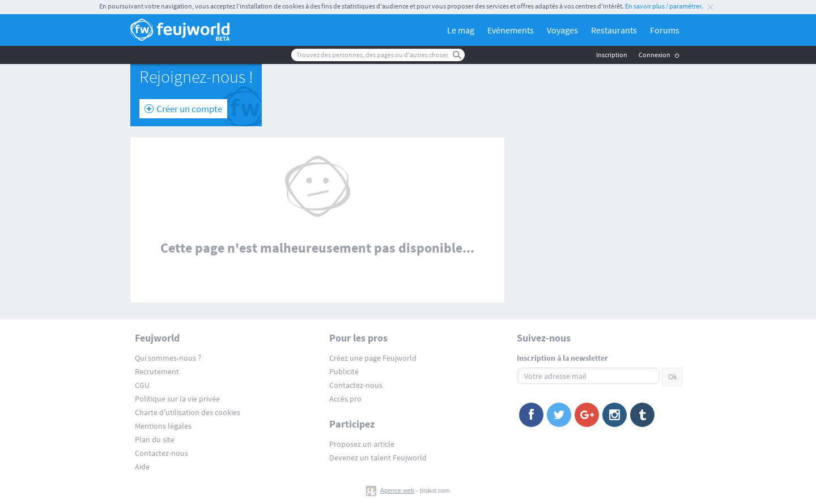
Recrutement (157, 371)
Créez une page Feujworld (373, 358)
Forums (665, 30)
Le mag (461, 30)
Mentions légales (163, 426)
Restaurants (614, 30)
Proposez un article (362, 444)
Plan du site (155, 439)
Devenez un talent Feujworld (378, 458)
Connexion (654, 55)
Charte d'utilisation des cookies (188, 412)
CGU (142, 385)
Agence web (398, 490)
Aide (142, 467)
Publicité (344, 371)
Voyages (562, 30)
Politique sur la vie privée (177, 399)
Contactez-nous (161, 453)
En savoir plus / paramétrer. (664, 6)
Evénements (511, 30)
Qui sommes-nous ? (168, 358)
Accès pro (345, 399)
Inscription (612, 55)
